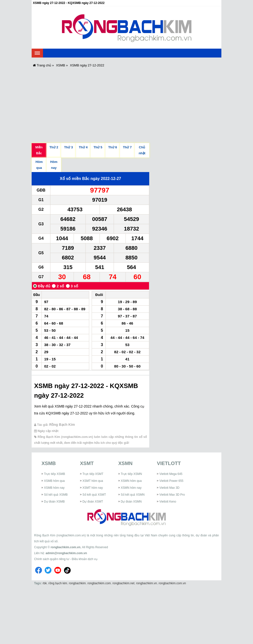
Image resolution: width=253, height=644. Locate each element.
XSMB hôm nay (54, 488)
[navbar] (37, 53)
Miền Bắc (39, 150)
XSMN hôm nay (131, 488)
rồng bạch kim (58, 583)
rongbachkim (77, 583)
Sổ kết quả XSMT (94, 495)
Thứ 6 (113, 147)
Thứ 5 (98, 147)
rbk (45, 583)
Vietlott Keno (168, 502)
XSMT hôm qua (93, 481)
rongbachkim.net (123, 583)
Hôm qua (39, 165)
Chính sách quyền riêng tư (52, 559)
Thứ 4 (83, 147)
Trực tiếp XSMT (93, 474)
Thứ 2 (54, 147)
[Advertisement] (126, 105)
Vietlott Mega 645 (171, 474)
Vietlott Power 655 (171, 481)
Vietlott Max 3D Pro (172, 495)
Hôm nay (54, 165)
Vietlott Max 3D (169, 488)
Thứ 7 (127, 147)
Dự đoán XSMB (54, 502)
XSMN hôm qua (131, 481)
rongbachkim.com (99, 583)
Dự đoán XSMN (131, 502)
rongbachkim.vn (147, 583)
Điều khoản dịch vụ (84, 559)
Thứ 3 (68, 147)
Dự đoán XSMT (93, 502)
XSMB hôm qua (54, 481)
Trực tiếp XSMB (54, 474)
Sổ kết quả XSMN (133, 495)
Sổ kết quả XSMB (56, 495)
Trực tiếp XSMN (131, 474)
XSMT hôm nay (93, 488)
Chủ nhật (142, 150)
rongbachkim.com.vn (66, 547)
